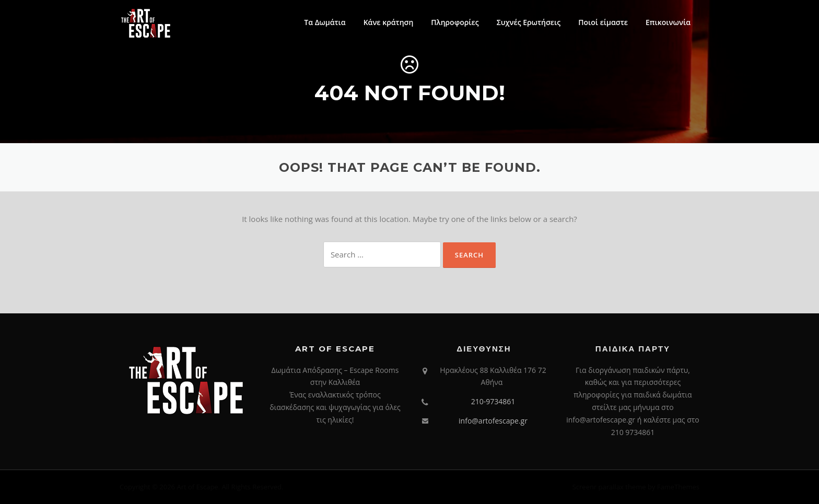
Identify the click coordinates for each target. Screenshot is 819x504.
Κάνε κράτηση (389, 22)
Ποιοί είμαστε (603, 22)
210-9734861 (493, 401)
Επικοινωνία (668, 22)
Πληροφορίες (455, 22)
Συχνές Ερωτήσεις (529, 22)
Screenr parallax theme (609, 487)
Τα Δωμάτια (325, 22)
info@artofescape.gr (493, 421)
